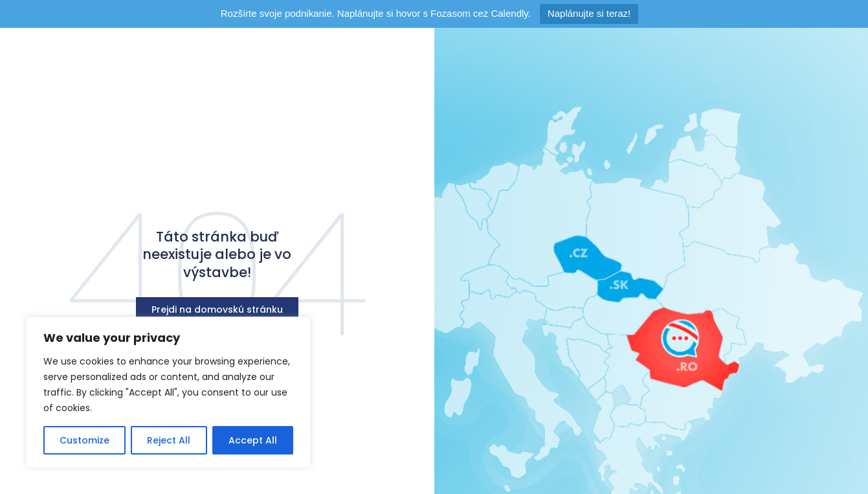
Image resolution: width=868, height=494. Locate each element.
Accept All (253, 440)
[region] (168, 392)
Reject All (169, 440)
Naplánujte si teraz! (589, 13)
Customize (84, 440)
